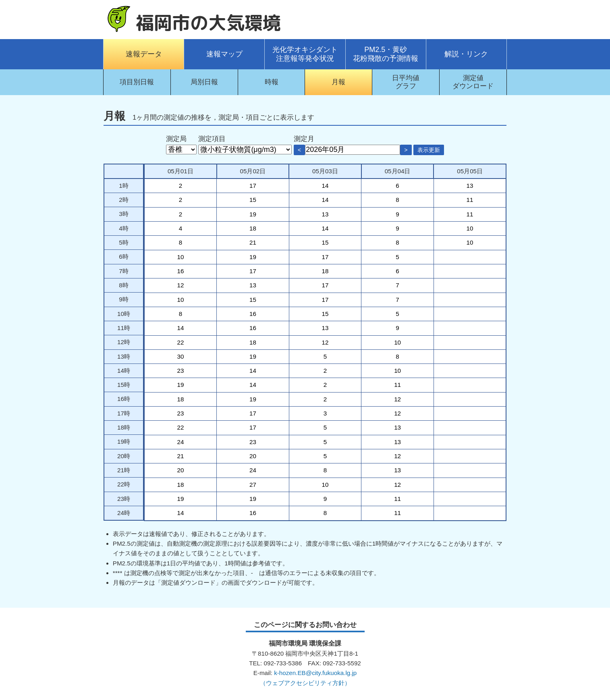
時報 (272, 82)
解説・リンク (466, 54)
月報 (338, 82)
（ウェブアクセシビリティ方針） (305, 683)
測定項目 (212, 139)
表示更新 (429, 150)
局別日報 (204, 82)
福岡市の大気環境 (208, 23)
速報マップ (224, 54)
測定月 (304, 139)
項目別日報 (137, 82)
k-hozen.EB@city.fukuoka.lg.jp (315, 673)
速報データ (144, 54)
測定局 (176, 139)
